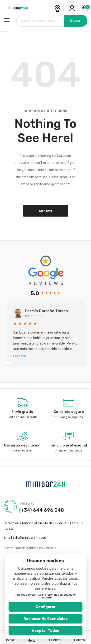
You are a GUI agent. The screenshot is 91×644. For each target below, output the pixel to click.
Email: (8, 538)
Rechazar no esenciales (46, 619)
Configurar (46, 607)
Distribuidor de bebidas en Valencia (30, 548)
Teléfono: (26, 504)
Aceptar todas (45, 631)
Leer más (20, 356)
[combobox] (52, 21)
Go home (45, 211)
